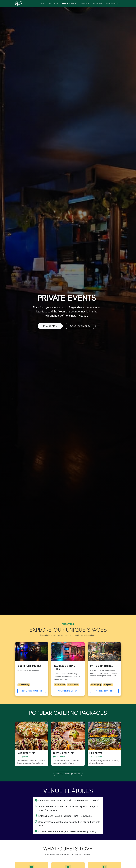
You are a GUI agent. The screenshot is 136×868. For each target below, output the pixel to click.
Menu (42, 3)
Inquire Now (50, 326)
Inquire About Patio (105, 691)
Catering (84, 3)
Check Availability (80, 326)
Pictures (53, 3)
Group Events (69, 3)
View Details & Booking (32, 691)
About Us (97, 3)
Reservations (112, 3)
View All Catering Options (68, 774)
